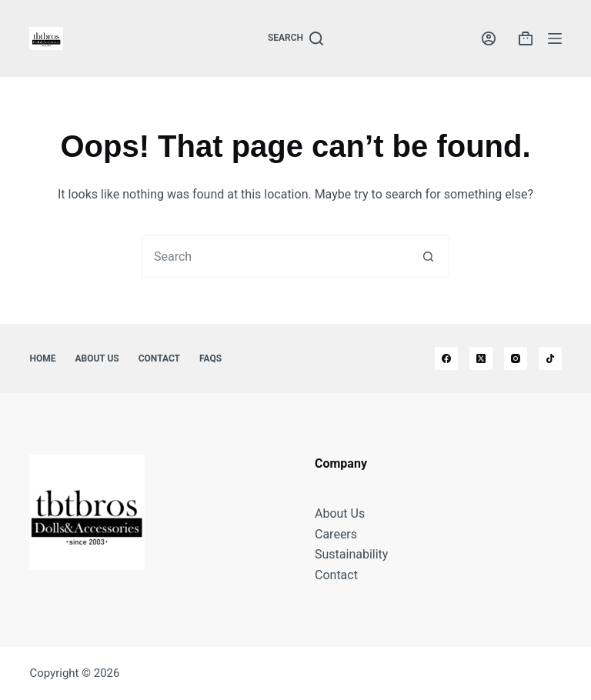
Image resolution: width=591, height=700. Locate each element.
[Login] (489, 38)
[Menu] (555, 38)
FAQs (210, 358)
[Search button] (428, 257)
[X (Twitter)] (481, 358)
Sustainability (351, 554)
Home (42, 358)
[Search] (295, 38)
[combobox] (275, 257)
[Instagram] (516, 358)
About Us (97, 358)
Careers (336, 534)
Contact (159, 358)
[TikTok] (550, 358)
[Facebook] (446, 358)
